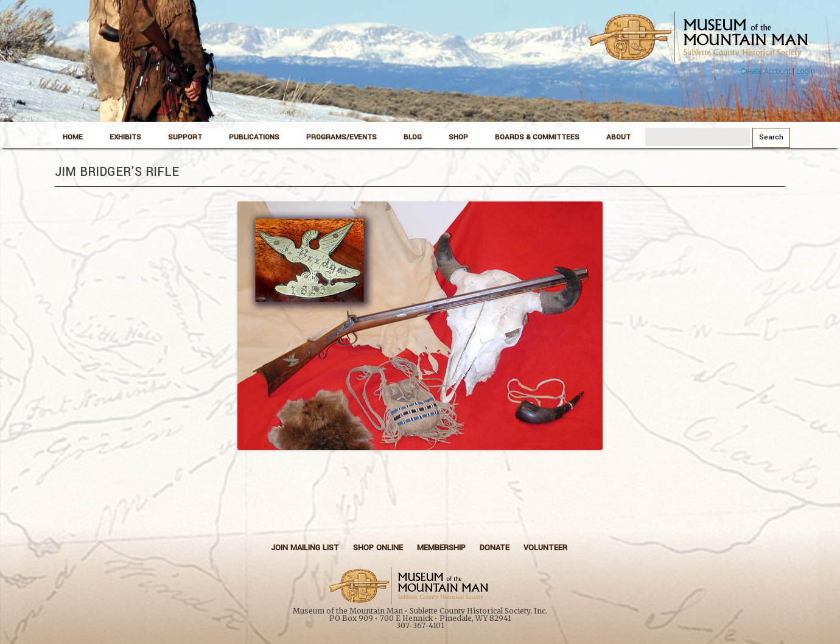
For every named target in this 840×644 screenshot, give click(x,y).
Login (806, 71)
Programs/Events (341, 137)
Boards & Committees (537, 137)
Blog (413, 137)
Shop (458, 137)
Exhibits (125, 137)
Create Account (766, 71)
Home (73, 137)
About (618, 137)
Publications (254, 137)
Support (185, 137)
